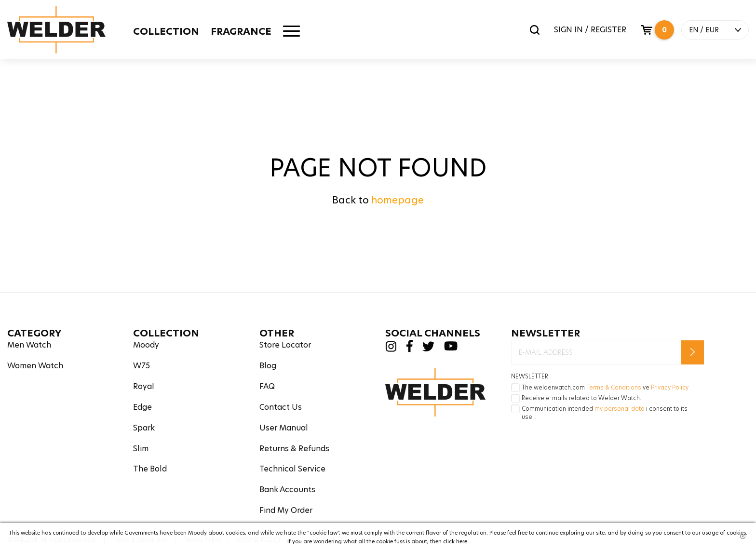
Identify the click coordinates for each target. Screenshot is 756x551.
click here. (456, 541)
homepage (398, 200)
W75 (142, 366)
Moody (146, 345)
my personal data (620, 409)
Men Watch (29, 345)
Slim (141, 449)
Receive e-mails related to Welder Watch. (581, 398)
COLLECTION (166, 31)
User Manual (284, 428)
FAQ (267, 386)
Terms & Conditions (614, 387)
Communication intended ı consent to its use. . (605, 413)
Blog (268, 366)
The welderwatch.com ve (605, 387)
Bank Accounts (287, 490)
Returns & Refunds (294, 449)
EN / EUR (704, 30)
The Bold (150, 469)
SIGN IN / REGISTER (590, 30)
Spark (144, 428)
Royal (144, 386)
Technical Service (292, 469)
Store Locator (285, 345)
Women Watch (35, 366)
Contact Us (281, 407)
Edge (142, 407)
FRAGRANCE (241, 31)
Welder (56, 30)
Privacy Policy (670, 387)
